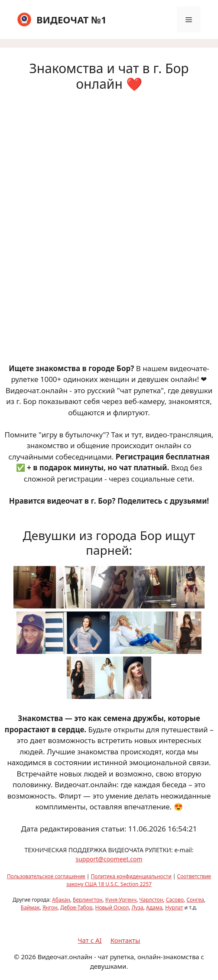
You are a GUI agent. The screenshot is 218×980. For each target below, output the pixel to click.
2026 (28, 957)
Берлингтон (88, 900)
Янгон (50, 907)
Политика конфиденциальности (131, 876)
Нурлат (174, 907)
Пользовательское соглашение (46, 876)
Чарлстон (151, 900)
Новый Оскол (112, 907)
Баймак (30, 907)
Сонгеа (195, 900)
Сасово (175, 900)
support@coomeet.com (109, 859)
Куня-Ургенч (121, 900)
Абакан (61, 900)
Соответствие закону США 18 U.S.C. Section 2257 (139, 880)
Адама (154, 907)
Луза (138, 907)
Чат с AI (90, 940)
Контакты (125, 940)
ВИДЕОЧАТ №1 (72, 19)
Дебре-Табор (76, 907)
